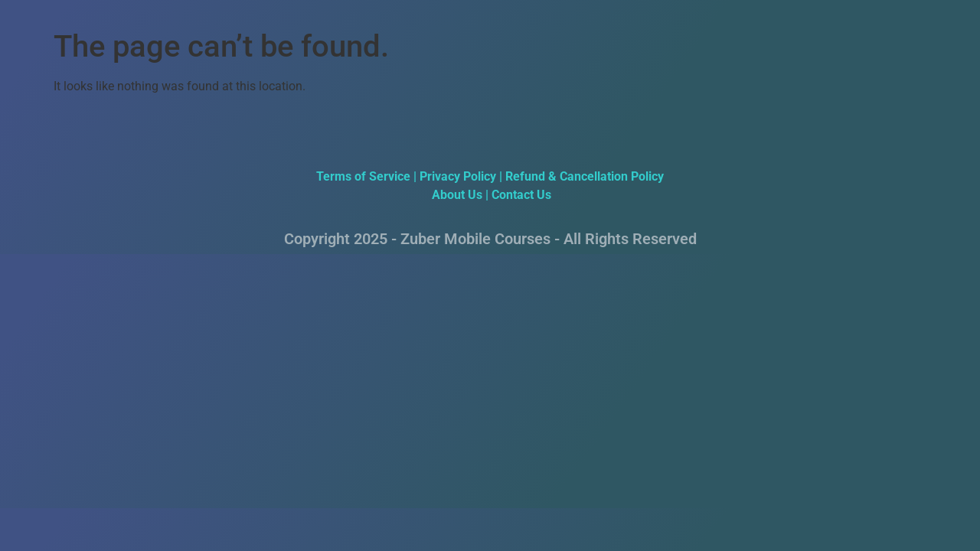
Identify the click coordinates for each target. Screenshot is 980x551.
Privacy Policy (458, 176)
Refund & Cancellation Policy (585, 176)
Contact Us (521, 195)
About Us (456, 195)
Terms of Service (363, 176)
